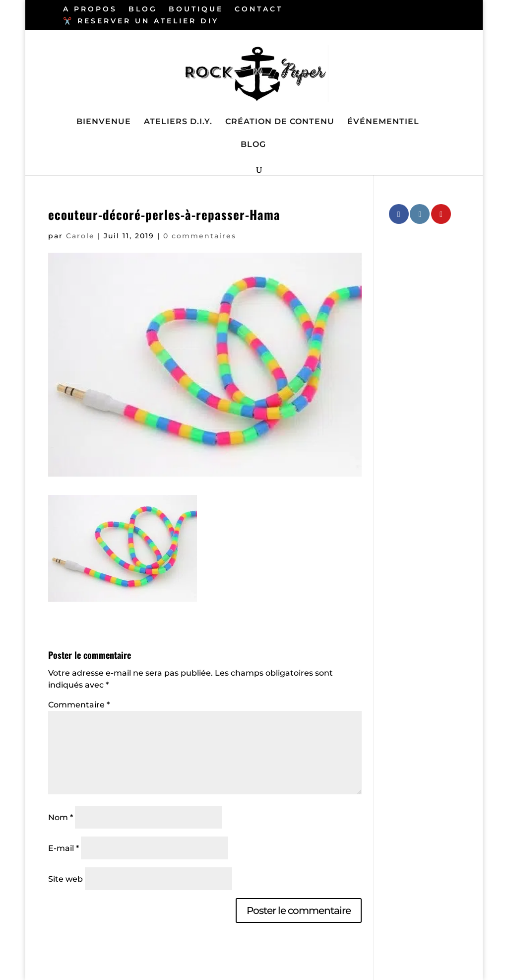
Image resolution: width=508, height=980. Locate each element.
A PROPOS (90, 9)
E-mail (63, 848)
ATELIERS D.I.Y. (178, 122)
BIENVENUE (104, 122)
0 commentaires (200, 236)
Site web (65, 879)
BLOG (143, 9)
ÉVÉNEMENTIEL (383, 122)
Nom (61, 817)
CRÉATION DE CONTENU (280, 122)
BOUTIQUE (196, 9)
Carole (80, 236)
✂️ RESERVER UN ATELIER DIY (141, 21)
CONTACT (259, 9)
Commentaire (79, 705)
